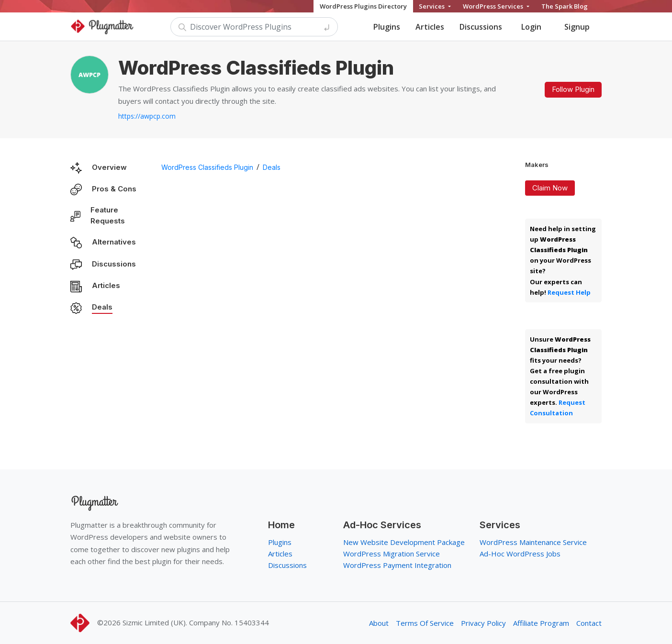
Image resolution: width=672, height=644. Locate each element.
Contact (589, 623)
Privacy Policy (483, 623)
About (379, 623)
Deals (102, 307)
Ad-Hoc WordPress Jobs (520, 554)
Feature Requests (108, 215)
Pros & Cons (114, 189)
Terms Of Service (425, 623)
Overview (109, 167)
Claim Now (550, 188)
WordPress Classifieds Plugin (207, 167)
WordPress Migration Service (392, 554)
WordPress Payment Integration (397, 565)
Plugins (387, 27)
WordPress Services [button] (494, 6)
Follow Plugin (573, 89)
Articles (430, 27)
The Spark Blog (565, 6)
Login (531, 27)
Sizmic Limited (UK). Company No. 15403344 (196, 622)
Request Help (569, 292)
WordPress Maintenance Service (533, 542)
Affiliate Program (541, 623)
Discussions (481, 27)
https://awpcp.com (147, 116)
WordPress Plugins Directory (363, 6)
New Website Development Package (404, 542)
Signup (577, 27)
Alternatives (114, 242)
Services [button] (432, 6)
